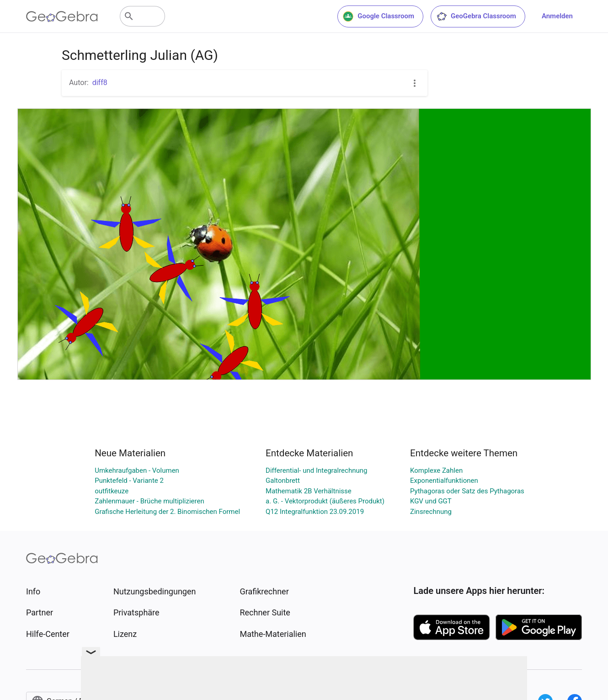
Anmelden (557, 16)
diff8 (100, 83)
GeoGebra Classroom (476, 16)
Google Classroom (379, 16)
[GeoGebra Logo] (62, 16)
